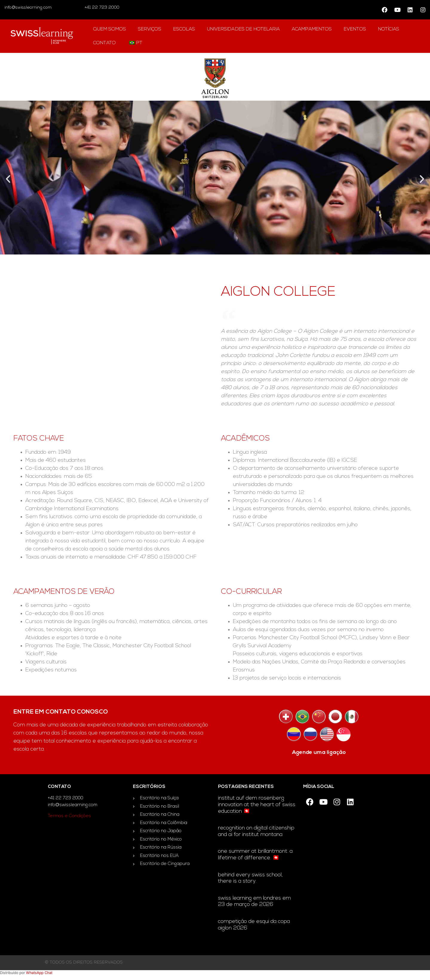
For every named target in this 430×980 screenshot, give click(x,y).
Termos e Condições (69, 816)
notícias (389, 29)
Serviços (150, 29)
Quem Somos (110, 29)
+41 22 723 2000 (101, 8)
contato (105, 43)
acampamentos (312, 29)
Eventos (355, 29)
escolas (184, 29)
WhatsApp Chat (39, 973)
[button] (8, 179)
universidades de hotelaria (243, 29)
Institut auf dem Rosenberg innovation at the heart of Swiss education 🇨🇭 (257, 805)
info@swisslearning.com (28, 8)
